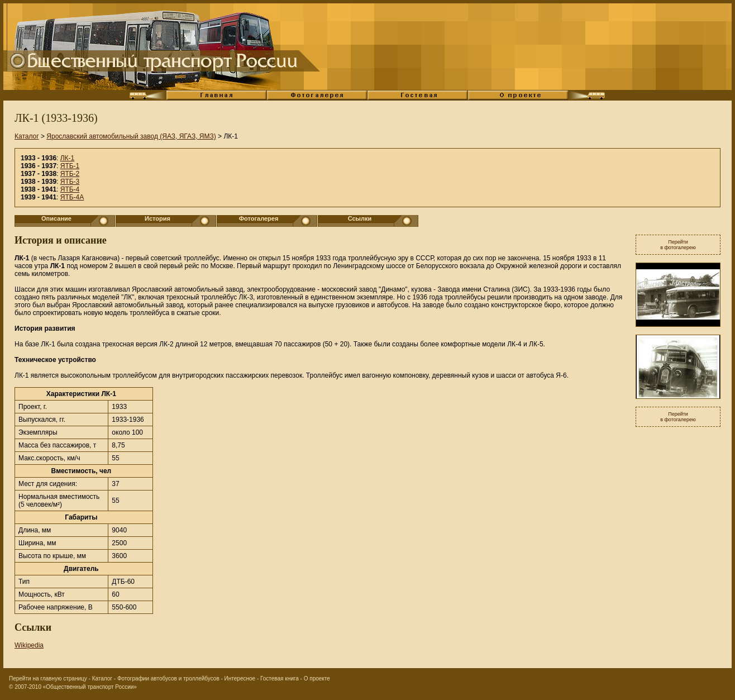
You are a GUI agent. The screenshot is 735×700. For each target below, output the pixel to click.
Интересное (240, 678)
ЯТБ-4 (70, 189)
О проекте (317, 678)
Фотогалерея (259, 218)
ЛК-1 (68, 158)
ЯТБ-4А (72, 197)
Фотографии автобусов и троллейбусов (168, 678)
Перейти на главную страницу (48, 678)
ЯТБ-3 (70, 182)
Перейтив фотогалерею (678, 245)
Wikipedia (29, 645)
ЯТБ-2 (70, 174)
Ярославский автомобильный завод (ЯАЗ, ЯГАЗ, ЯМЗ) (131, 136)
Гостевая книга (280, 678)
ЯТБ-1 (70, 166)
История (157, 218)
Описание (56, 218)
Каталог (27, 136)
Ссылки (360, 218)
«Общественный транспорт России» (90, 687)
